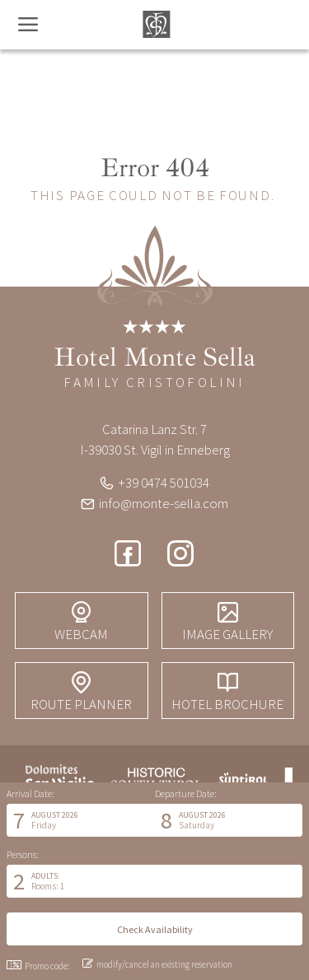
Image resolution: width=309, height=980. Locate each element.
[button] (81, 820)
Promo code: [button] (38, 966)
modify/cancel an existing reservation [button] (157, 964)
